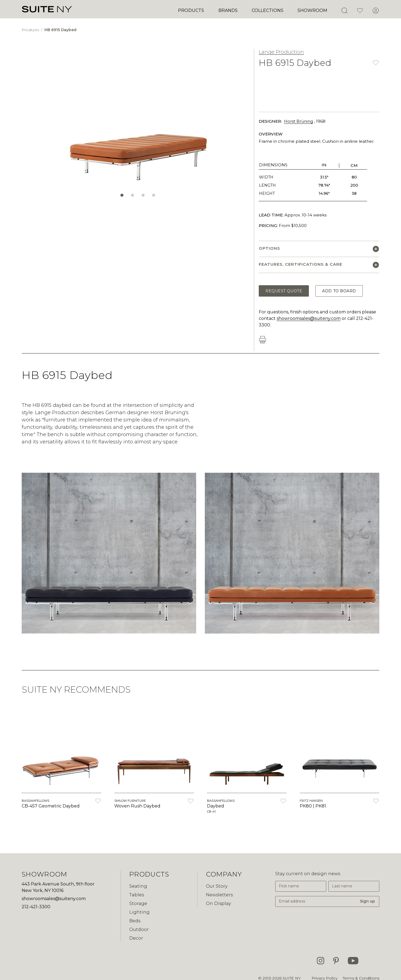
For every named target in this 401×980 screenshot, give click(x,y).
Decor (136, 938)
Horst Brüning (298, 121)
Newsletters (219, 895)
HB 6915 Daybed (60, 30)
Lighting (139, 912)
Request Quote (284, 291)
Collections (268, 10)
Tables (137, 895)
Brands (228, 10)
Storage (138, 903)
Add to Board (339, 291)
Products (191, 10)
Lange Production (281, 52)
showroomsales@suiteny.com (309, 318)
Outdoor (139, 929)
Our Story (217, 886)
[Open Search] (344, 11)
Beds (135, 921)
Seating (138, 886)
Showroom (312, 10)
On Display (218, 903)
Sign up (367, 901)
